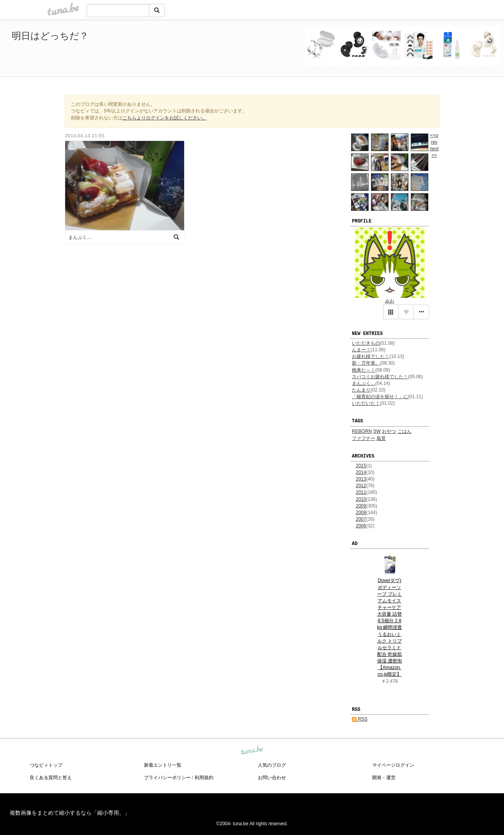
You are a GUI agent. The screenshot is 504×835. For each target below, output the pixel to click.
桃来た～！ (364, 370)
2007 (361, 519)
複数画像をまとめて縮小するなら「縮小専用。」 (70, 813)
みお (390, 301)
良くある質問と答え (51, 778)
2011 (361, 492)
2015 (361, 466)
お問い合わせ (272, 778)
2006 (361, 526)
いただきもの (366, 343)
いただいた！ (366, 403)
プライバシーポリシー (167, 778)
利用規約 (204, 778)
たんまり (361, 390)
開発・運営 (384, 778)
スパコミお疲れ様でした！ (380, 377)
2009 (361, 506)
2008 (361, 513)
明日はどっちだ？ (50, 36)
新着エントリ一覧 (163, 765)
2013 (361, 479)
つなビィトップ (46, 765)
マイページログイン (393, 765)
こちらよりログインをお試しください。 (165, 118)
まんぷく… (364, 383)
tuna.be (252, 751)
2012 (361, 486)
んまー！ (361, 350)
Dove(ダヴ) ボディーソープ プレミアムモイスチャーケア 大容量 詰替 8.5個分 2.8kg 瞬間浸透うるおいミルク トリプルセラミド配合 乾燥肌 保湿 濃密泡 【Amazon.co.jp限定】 (389, 627)
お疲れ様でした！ (371, 356)
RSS (360, 719)
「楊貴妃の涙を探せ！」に (380, 397)
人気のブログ (272, 765)
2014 (361, 472)
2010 (361, 499)
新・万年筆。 (366, 363)
